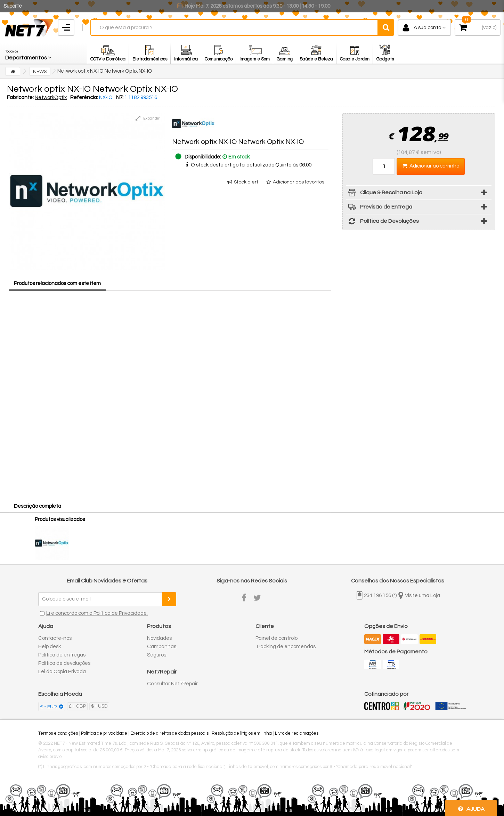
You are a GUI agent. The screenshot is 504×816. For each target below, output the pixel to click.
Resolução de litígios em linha (242, 733)
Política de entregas (62, 655)
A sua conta (428, 28)
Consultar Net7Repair (172, 684)
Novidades (159, 638)
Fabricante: (20, 97)
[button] (29, 53)
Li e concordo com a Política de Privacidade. (97, 613)
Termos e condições (58, 733)
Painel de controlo (277, 638)
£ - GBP (77, 706)
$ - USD (99, 706)
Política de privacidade (104, 733)
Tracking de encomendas (286, 647)
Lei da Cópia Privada (62, 672)
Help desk (50, 647)
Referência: (84, 97)
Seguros (157, 655)
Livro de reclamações (297, 733)
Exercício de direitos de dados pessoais (169, 733)
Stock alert (246, 182)
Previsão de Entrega (379, 208)
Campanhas (162, 647)
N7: (120, 97)
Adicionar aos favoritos (299, 182)
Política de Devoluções (383, 222)
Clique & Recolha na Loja (384, 194)
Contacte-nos (55, 638)
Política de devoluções (64, 663)
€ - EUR (49, 707)
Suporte (13, 6)
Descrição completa (38, 506)
